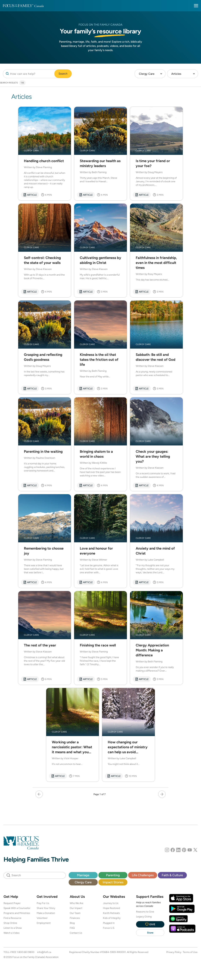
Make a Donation (46, 913)
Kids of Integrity (112, 918)
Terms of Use (190, 952)
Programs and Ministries (17, 913)
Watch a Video (12, 933)
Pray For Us (43, 903)
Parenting (113, 875)
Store (150, 933)
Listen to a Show (13, 928)
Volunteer (42, 918)
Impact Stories (113, 882)
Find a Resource (12, 918)
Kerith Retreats (111, 913)
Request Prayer (12, 903)
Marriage (83, 875)
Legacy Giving (144, 917)
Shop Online (10, 923)
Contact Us (76, 933)
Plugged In (109, 923)
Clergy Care (83, 882)
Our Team (75, 913)
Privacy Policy (174, 952)
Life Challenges (143, 875)
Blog (72, 923)
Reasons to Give (145, 912)
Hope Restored (111, 908)
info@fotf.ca (44, 952)
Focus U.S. (109, 928)
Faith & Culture (172, 875)
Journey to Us (111, 903)
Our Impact (76, 908)
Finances (75, 918)
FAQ (72, 928)
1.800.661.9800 (26, 952)
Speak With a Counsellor (17, 908)
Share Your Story (46, 908)
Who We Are (77, 903)
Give (150, 924)
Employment (44, 923)
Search (63, 74)
